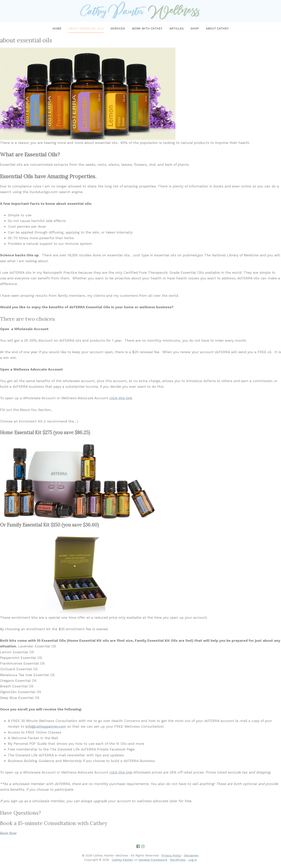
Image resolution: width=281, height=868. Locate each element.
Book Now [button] (8, 833)
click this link (121, 398)
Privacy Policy (171, 856)
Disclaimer (191, 856)
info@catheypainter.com (46, 726)
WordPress (178, 860)
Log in (193, 860)
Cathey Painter (122, 860)
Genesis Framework (153, 860)
